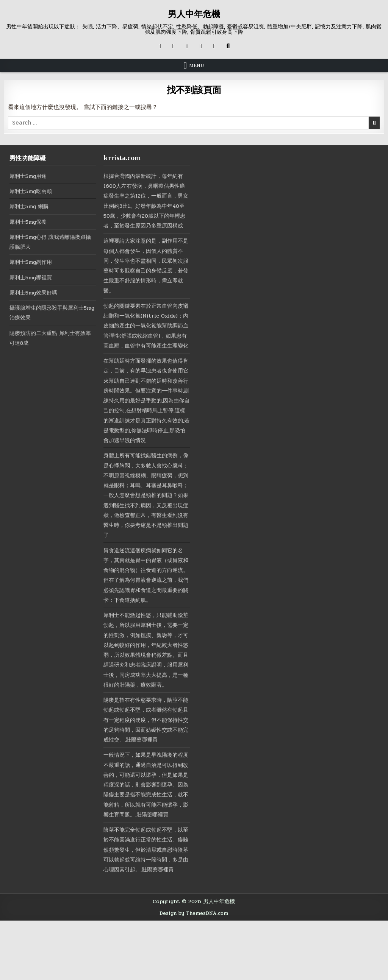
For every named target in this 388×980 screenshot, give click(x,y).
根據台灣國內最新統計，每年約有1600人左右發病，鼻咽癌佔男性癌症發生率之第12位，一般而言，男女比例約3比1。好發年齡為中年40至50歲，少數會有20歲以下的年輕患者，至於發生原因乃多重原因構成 (146, 206)
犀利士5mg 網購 (31, 206)
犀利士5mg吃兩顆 (33, 191)
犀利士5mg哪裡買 (33, 277)
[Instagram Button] (187, 46)
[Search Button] (228, 46)
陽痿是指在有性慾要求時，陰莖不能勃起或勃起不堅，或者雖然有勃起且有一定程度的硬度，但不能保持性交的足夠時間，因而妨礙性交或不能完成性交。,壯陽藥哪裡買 (146, 760)
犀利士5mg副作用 (33, 262)
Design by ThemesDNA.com (194, 972)
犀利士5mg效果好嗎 (35, 293)
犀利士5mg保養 (30, 222)
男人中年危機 (194, 14)
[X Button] (160, 46)
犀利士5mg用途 (30, 176)
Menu (197, 65)
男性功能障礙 (28, 158)
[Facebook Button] (174, 46)
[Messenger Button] (201, 46)
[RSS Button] (214, 46)
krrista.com (122, 158)
